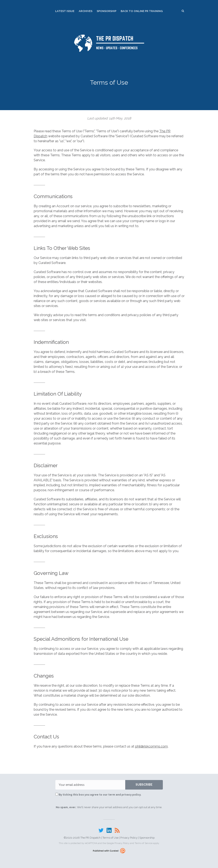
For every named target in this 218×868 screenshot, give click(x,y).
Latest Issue (65, 11)
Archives (86, 11)
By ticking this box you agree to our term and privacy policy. (98, 795)
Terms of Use (110, 838)
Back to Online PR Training (142, 11)
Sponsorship (107, 11)
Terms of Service (144, 843)
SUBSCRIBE (144, 785)
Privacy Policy (129, 838)
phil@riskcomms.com (151, 746)
